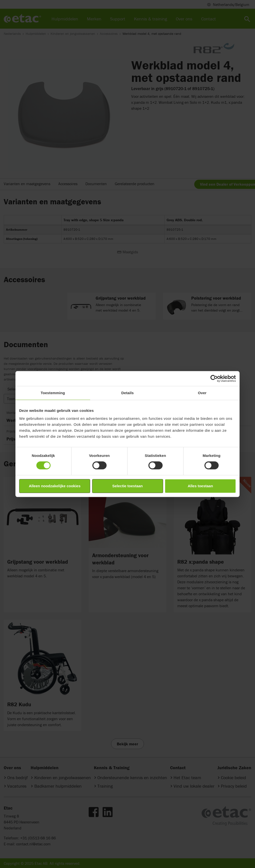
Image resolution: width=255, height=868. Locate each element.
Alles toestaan (200, 486)
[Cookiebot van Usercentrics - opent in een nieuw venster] (214, 379)
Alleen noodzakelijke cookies (55, 486)
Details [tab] (127, 393)
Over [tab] (202, 393)
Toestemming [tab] (53, 393)
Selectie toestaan (128, 486)
